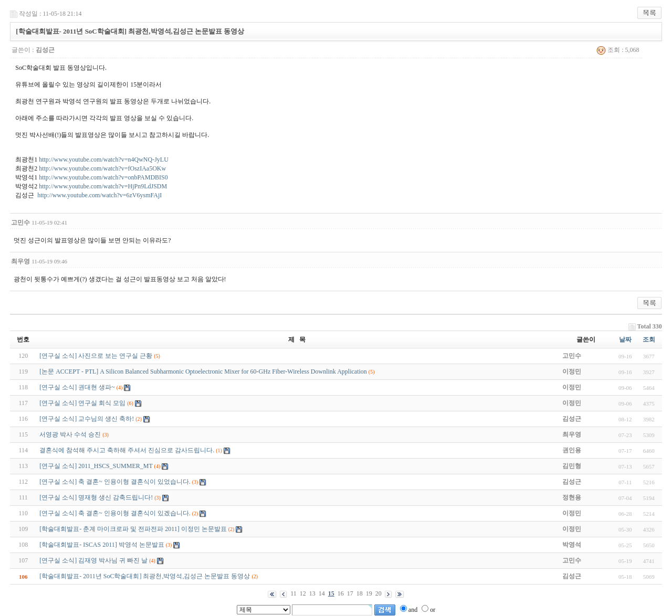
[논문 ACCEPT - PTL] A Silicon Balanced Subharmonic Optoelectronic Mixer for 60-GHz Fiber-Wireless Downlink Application (203, 371)
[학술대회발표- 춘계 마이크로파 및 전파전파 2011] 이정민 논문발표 (133, 529)
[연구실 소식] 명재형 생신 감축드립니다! (96, 497)
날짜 (625, 339)
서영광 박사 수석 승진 (70, 434)
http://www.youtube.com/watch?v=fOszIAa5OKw (102, 168)
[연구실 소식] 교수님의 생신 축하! (87, 419)
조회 (649, 339)
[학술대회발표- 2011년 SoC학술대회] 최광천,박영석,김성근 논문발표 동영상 (145, 576)
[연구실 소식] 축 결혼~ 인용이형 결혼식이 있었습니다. (115, 482)
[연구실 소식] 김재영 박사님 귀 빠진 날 (93, 560)
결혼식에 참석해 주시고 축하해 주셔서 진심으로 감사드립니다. (127, 450)
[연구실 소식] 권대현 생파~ (77, 387)
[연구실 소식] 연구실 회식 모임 (82, 403)
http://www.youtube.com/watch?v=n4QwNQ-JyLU (104, 160)
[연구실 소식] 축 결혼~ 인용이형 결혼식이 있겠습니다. (115, 513)
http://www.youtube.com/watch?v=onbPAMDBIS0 (103, 177)
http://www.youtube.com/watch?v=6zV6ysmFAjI (99, 195)
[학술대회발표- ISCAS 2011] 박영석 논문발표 (102, 545)
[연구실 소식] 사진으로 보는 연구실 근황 (96, 356)
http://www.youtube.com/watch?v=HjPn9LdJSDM (103, 186)
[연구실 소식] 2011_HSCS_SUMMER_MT (96, 466)
